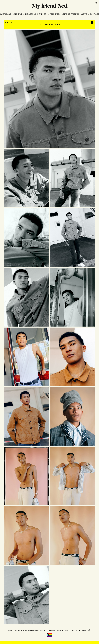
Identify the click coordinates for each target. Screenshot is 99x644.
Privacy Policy (56, 631)
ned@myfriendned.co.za (36, 631)
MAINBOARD (81, 631)
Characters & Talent (35, 14)
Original (17, 14)
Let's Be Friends (71, 14)
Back (9, 23)
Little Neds (54, 14)
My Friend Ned (49, 6)
